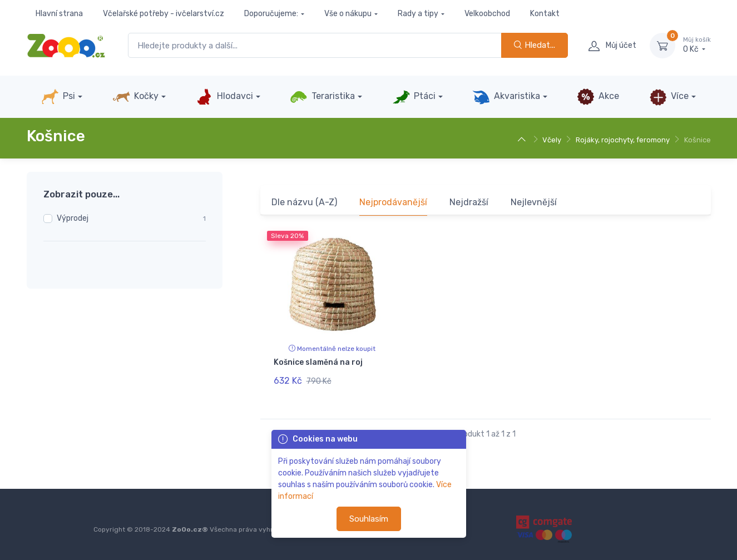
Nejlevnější (534, 202)
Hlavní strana (59, 14)
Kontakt (545, 14)
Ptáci (414, 97)
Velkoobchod (487, 14)
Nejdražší (469, 202)
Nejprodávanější (393, 202)
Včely (552, 140)
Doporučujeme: (271, 14)
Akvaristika (506, 97)
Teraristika (322, 97)
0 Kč (697, 45)
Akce (598, 97)
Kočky (135, 97)
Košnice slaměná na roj (318, 362)
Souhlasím (369, 519)
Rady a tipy (418, 14)
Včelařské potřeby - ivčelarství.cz (164, 14)
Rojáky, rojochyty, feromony (623, 140)
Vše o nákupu (348, 14)
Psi (58, 97)
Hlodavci (224, 97)
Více (669, 97)
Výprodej (73, 218)
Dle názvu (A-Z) (304, 202)
